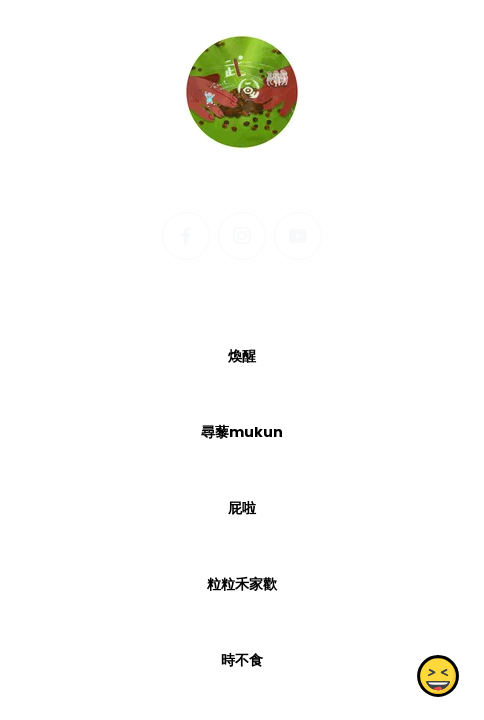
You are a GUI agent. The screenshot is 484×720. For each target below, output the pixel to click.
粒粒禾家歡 (242, 584)
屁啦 (242, 508)
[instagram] (242, 236)
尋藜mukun (242, 432)
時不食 (242, 660)
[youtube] (298, 236)
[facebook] (186, 236)
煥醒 (242, 356)
